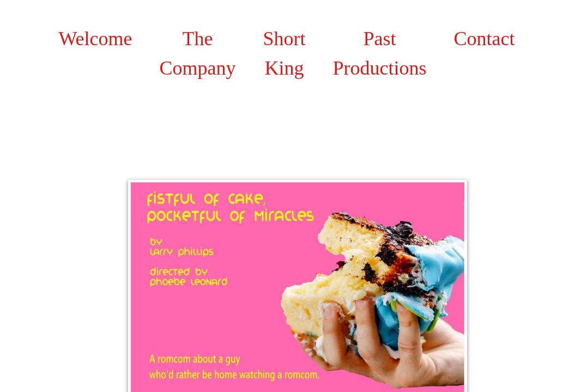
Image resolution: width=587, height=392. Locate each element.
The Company (198, 53)
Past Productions (380, 53)
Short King (285, 53)
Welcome (96, 39)
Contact (485, 39)
